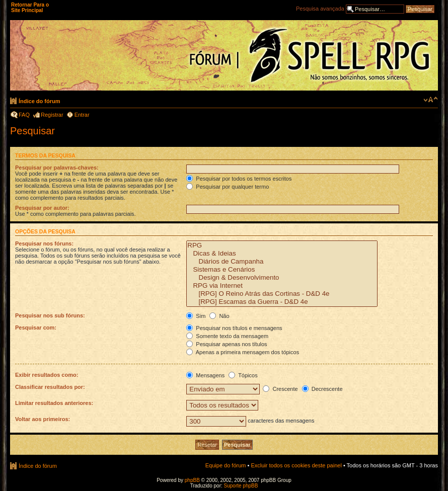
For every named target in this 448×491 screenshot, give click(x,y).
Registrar (52, 115)
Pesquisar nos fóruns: (44, 243)
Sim (196, 316)
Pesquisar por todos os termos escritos (239, 179)
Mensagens (205, 375)
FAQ (24, 115)
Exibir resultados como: (47, 375)
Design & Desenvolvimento (282, 278)
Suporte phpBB (241, 486)
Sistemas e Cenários (282, 270)
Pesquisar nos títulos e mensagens (234, 328)
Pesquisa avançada (320, 9)
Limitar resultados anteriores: (54, 403)
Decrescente (322, 389)
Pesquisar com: (36, 328)
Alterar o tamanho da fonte (431, 100)
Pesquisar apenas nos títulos (227, 344)
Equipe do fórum (226, 465)
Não (219, 316)
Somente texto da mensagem (227, 336)
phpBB (192, 480)
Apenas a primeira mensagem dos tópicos (243, 352)
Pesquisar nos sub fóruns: (50, 315)
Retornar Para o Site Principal (30, 8)
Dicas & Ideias (282, 254)
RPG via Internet (282, 286)
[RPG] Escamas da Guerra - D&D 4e (282, 302)
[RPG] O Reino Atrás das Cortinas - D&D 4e (282, 294)
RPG (282, 245)
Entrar (82, 115)
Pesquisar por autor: (42, 208)
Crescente (280, 389)
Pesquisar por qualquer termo (228, 187)
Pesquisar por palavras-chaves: (57, 168)
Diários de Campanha (282, 262)
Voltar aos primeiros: (43, 419)
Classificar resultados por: (50, 387)
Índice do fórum (40, 101)
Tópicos (243, 375)
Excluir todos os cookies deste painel (296, 465)
